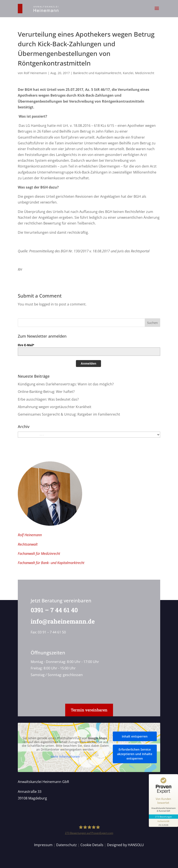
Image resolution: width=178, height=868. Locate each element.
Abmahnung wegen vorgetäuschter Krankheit (55, 407)
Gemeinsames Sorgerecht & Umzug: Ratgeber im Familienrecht (69, 414)
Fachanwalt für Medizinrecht (39, 554)
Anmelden (88, 363)
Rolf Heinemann (35, 73)
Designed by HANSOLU (125, 845)
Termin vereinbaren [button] (89, 710)
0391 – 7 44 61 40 (51, 610)
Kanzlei (128, 73)
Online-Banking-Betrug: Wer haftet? (46, 392)
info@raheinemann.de (60, 621)
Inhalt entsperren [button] (135, 736)
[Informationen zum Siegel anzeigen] (163, 823)
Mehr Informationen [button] (65, 757)
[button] (157, 11)
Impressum (43, 845)
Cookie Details (92, 845)
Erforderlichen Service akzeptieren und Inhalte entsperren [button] (135, 754)
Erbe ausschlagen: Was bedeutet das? (48, 399)
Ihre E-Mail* (26, 345)
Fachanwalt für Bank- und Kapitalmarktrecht (51, 563)
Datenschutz (66, 845)
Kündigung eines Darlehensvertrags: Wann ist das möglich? (66, 384)
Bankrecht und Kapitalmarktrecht (97, 73)
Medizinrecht (145, 73)
